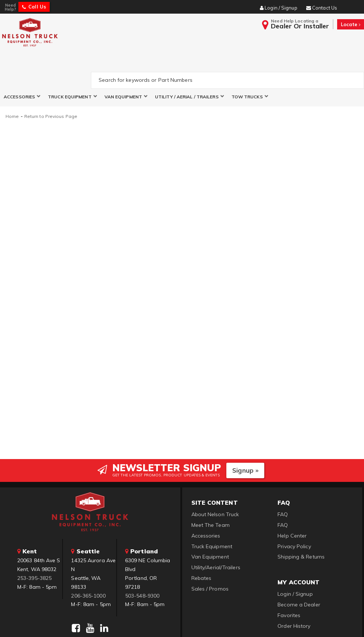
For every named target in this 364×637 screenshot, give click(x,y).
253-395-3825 (34, 543)
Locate (351, 24)
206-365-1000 (88, 561)
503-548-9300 (142, 561)
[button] (22, 62)
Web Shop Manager (272, 622)
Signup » (245, 436)
